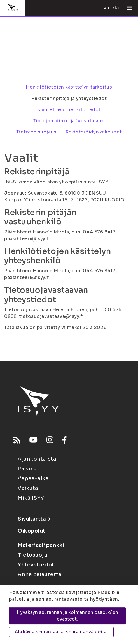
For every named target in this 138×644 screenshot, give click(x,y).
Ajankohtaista (37, 459)
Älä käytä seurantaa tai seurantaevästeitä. (61, 632)
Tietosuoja (32, 555)
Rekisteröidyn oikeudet (94, 132)
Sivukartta (34, 519)
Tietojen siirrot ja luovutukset (69, 121)
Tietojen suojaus (36, 132)
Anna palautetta (39, 574)
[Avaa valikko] (127, 8)
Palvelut (28, 469)
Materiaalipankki (41, 545)
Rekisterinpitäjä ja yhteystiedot (69, 98)
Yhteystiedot (36, 565)
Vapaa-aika (33, 478)
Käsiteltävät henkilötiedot (69, 110)
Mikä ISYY (31, 498)
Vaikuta (28, 488)
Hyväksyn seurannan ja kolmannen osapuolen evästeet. (67, 616)
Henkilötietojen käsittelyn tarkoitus (69, 87)
